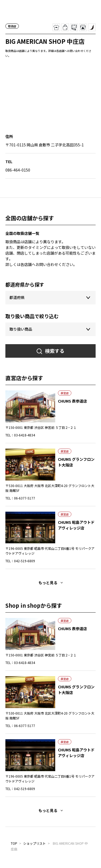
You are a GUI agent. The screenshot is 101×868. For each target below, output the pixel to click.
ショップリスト (34, 843)
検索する (55, 351)
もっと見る (48, 583)
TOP (14, 843)
